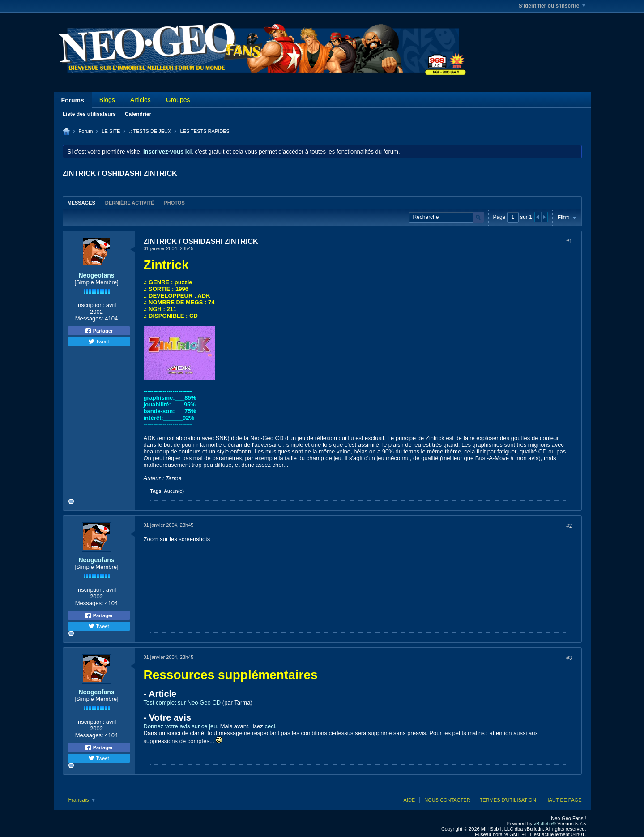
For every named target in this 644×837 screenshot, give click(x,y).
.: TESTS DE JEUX (150, 131)
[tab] (81, 203)
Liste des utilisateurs (89, 114)
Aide (409, 800)
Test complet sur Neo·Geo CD (182, 702)
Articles (141, 100)
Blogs (107, 100)
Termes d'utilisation (508, 800)
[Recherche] (446, 217)
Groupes (178, 100)
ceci (270, 726)
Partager (99, 331)
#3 (569, 658)
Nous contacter (447, 800)
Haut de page (564, 800)
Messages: (89, 318)
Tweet (98, 342)
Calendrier (138, 114)
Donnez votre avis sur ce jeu (180, 726)
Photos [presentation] (174, 203)
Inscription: (90, 305)
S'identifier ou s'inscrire (552, 6)
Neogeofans (96, 275)
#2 (569, 526)
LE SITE (111, 131)
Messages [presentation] (81, 203)
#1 (569, 241)
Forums (73, 100)
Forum (86, 131)
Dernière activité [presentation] (130, 203)
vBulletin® (545, 824)
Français (82, 800)
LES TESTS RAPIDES (205, 131)
